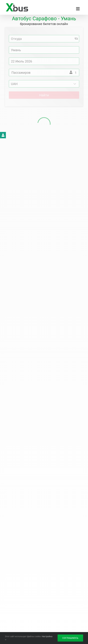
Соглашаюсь (70, 638)
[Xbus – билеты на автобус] (17, 4)
